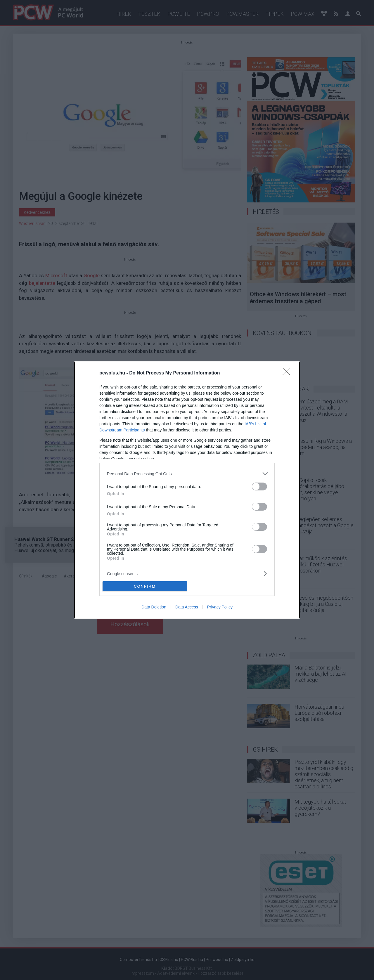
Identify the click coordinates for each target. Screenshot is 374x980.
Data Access (187, 607)
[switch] (259, 486)
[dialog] (187, 490)
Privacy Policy (220, 607)
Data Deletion (154, 607)
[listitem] (187, 474)
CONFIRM (145, 586)
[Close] (288, 373)
